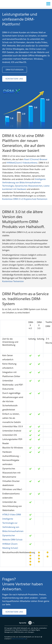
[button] (15, 70)
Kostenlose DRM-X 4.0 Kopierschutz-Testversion (25, 199)
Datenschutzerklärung (19, 639)
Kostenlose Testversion (13, 281)
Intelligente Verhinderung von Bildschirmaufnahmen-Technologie (24, 182)
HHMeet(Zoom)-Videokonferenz (22, 163)
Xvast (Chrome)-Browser (36, 159)
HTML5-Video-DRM (12, 515)
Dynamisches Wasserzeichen (29, 186)
